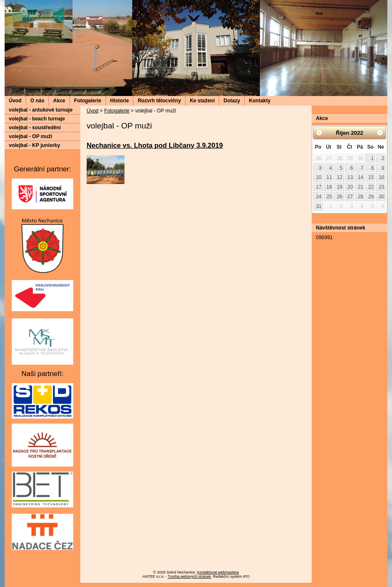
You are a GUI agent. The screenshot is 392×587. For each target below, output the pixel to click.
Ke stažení (202, 101)
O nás (37, 101)
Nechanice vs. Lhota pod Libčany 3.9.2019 (155, 145)
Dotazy (232, 101)
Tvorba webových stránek (189, 576)
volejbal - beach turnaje (37, 119)
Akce (59, 101)
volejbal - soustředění (35, 128)
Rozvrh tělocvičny (159, 101)
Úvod (15, 101)
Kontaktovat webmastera (218, 572)
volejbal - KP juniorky (34, 145)
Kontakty (260, 101)
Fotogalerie (88, 101)
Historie (120, 101)
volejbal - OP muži (30, 136)
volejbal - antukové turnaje (41, 110)
